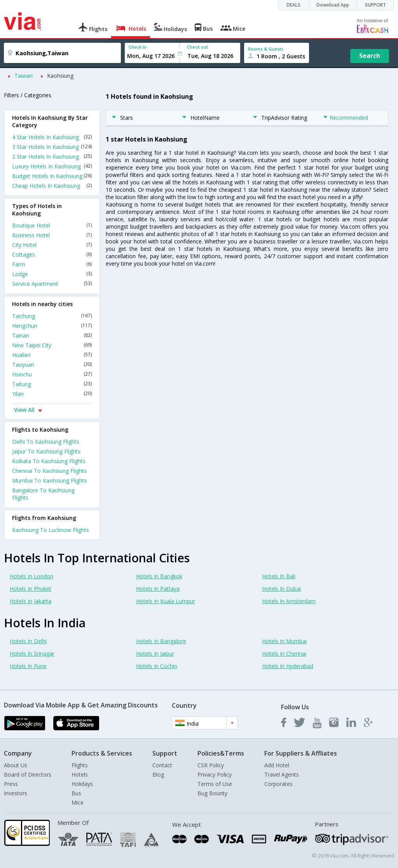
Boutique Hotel (52, 225)
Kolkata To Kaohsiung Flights (49, 461)
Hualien (52, 355)
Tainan (52, 335)
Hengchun (52, 326)
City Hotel (52, 245)
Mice (78, 802)
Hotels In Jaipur (155, 654)
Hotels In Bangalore (161, 641)
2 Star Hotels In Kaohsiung (52, 157)
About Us (16, 765)
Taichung (52, 316)
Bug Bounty (212, 793)
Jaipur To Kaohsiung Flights (46, 451)
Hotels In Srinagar (32, 654)
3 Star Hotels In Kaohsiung (52, 147)
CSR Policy (211, 765)
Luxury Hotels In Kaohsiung (52, 166)
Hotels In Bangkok (159, 576)
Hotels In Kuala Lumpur (166, 601)
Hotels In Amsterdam (289, 601)
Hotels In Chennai (284, 654)
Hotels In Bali (279, 576)
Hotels (80, 774)
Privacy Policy (215, 774)
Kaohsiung (60, 76)
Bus (76, 793)
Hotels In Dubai (281, 589)
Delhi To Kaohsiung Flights (46, 442)
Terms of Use (215, 784)
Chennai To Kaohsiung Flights (49, 471)
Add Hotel (277, 765)
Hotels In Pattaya (158, 589)
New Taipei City (52, 345)
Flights (80, 765)
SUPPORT (375, 5)
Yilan (52, 394)
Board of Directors (28, 774)
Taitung (52, 384)
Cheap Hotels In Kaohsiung (52, 186)
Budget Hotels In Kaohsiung (52, 176)
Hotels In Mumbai (284, 641)
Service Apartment (52, 284)
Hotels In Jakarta (31, 601)
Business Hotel (52, 235)
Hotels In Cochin (157, 666)
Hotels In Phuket (31, 589)
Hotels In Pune (28, 666)
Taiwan (24, 76)
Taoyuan (52, 365)
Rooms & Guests (266, 49)
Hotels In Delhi (28, 641)
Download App (333, 5)
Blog (158, 774)
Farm (52, 264)
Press (11, 784)
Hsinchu (52, 374)
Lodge (52, 274)
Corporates (278, 784)
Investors (16, 793)
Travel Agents (282, 774)
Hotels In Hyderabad (288, 666)
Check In (138, 47)
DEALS (293, 5)
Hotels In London (31, 576)
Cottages (52, 255)
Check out (197, 47)
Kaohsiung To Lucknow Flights (51, 530)
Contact (162, 765)
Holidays (82, 784)
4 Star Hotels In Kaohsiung (52, 137)
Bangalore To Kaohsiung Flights (43, 494)
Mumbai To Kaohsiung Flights (50, 480)
